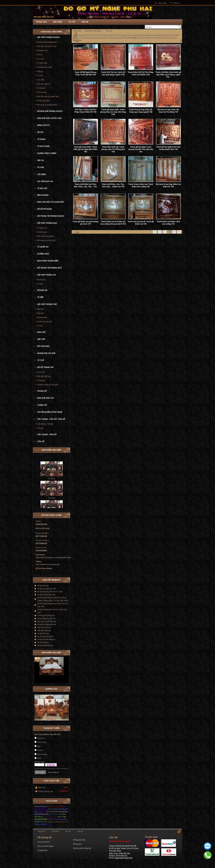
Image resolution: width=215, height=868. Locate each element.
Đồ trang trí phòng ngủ (46, 240)
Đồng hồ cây (42, 50)
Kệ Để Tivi (39, 822)
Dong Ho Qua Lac (50, 817)
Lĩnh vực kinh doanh (45, 846)
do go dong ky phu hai (46, 595)
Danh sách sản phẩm (93, 31)
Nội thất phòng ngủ (47, 223)
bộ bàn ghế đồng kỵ (45, 645)
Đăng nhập (162, 3)
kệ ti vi (60, 817)
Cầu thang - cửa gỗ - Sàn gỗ (51, 419)
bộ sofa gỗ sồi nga (54, 812)
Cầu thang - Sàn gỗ (45, 424)
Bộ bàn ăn (41, 280)
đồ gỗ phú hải (43, 586)
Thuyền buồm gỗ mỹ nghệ (48, 385)
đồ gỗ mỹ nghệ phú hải (47, 624)
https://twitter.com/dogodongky (48, 564)
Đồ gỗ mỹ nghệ (43, 101)
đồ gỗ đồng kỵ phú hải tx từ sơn (50, 592)
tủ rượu (49, 824)
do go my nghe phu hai (47, 589)
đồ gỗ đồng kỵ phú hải (46, 618)
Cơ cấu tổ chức (43, 842)
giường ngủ (48, 822)
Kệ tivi (40, 55)
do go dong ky (43, 633)
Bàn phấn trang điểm (46, 236)
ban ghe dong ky (44, 627)
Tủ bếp (40, 284)
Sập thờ (40, 313)
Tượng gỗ (41, 380)
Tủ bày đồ (41, 88)
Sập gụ (40, 71)
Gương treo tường (45, 67)
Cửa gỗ (40, 428)
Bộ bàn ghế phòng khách (47, 42)
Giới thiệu (57, 22)
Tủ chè (40, 76)
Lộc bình (41, 80)
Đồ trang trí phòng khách (47, 105)
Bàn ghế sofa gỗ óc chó (47, 46)
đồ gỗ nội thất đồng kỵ (46, 639)
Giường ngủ (42, 232)
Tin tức (72, 22)
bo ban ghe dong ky (45, 636)
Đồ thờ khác (42, 317)
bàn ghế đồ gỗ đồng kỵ (47, 621)
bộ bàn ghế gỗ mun (61, 822)
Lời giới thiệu (42, 850)
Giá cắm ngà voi (44, 84)
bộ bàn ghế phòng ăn (46, 615)
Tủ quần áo (42, 228)
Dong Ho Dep (40, 824)
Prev (63, 652)
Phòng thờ (77, 844)
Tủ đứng (52, 482)
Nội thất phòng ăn (46, 275)
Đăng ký (177, 3)
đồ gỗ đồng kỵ (43, 642)
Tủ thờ (40, 326)
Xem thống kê (53, 772)
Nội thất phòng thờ (47, 304)
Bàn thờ (40, 309)
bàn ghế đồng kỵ (44, 630)
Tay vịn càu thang (56, 806)
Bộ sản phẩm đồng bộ (82, 848)
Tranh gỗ (41, 372)
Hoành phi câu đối (45, 322)
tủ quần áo (42, 812)
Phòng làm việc (79, 840)
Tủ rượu (41, 59)
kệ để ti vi (51, 819)
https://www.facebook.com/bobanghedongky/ (53, 558)
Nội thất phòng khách (48, 37)
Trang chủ (41, 22)
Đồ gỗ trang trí (45, 367)
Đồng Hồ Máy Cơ (41, 806)
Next (66, 652)
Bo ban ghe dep (55, 809)
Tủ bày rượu (42, 63)
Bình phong (42, 92)
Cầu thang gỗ (61, 819)
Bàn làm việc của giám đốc (48, 96)
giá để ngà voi (54, 814)
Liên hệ (85, 22)
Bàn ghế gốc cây (44, 376)
